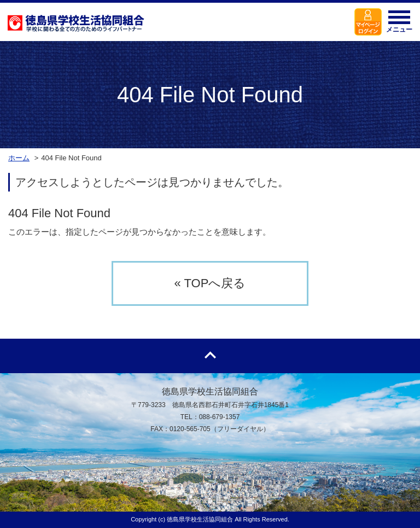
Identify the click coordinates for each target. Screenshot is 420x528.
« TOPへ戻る (210, 283)
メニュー (399, 25)
